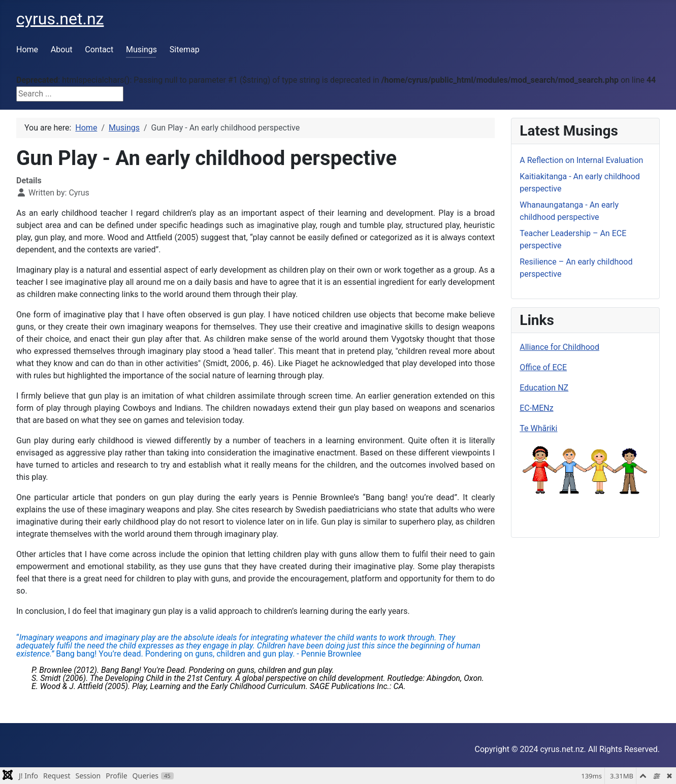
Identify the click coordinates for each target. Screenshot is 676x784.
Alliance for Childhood (559, 347)
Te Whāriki (538, 428)
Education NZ (544, 388)
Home (27, 50)
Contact (99, 50)
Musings (141, 50)
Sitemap (185, 50)
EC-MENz (536, 408)
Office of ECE (543, 367)
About (62, 50)
